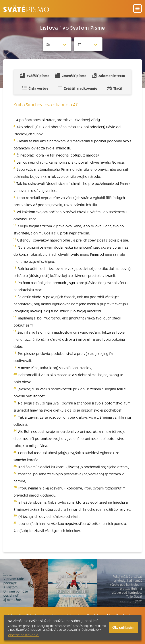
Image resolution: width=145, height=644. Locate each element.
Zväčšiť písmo (35, 75)
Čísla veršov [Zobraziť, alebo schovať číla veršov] (35, 88)
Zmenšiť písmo (71, 75)
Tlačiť (115, 88)
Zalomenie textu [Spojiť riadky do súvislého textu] (109, 75)
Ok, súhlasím (123, 628)
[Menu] (137, 9)
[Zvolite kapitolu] (88, 44)
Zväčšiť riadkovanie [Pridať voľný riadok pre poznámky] (77, 88)
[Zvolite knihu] (57, 44)
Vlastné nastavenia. (23, 635)
